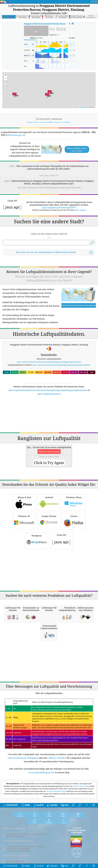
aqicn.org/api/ (80, 210)
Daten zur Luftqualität (15, 861)
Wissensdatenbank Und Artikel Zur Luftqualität (25, 846)
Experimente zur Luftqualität (18, 848)
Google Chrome (49, 521)
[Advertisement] (49, 415)
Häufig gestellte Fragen (17, 856)
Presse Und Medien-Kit (15, 836)
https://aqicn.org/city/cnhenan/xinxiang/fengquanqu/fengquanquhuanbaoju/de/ (49, 187)
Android (49, 502)
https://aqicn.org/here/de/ (49, 175)
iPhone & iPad (24, 502)
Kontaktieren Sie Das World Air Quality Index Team (27, 834)
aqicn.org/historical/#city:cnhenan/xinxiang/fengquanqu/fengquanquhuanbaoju (49, 362)
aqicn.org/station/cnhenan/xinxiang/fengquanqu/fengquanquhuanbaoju (61, 365)
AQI (58, 24)
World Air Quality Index (81, 786)
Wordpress (37, 541)
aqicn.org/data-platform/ (49, 394)
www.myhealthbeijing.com (41, 772)
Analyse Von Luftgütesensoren (18, 851)
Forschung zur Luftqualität (19, 841)
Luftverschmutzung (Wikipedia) (23, 758)
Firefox (74, 521)
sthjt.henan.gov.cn (16, 135)
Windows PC (24, 521)
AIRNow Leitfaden (57, 758)
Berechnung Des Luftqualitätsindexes (21, 863)
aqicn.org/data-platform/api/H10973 (59, 207)
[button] (50, 93)
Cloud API (61, 540)
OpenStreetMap (83, 107)
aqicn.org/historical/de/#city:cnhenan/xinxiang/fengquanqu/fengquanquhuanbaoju (48, 390)
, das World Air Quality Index (56, 791)
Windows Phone (74, 502)
